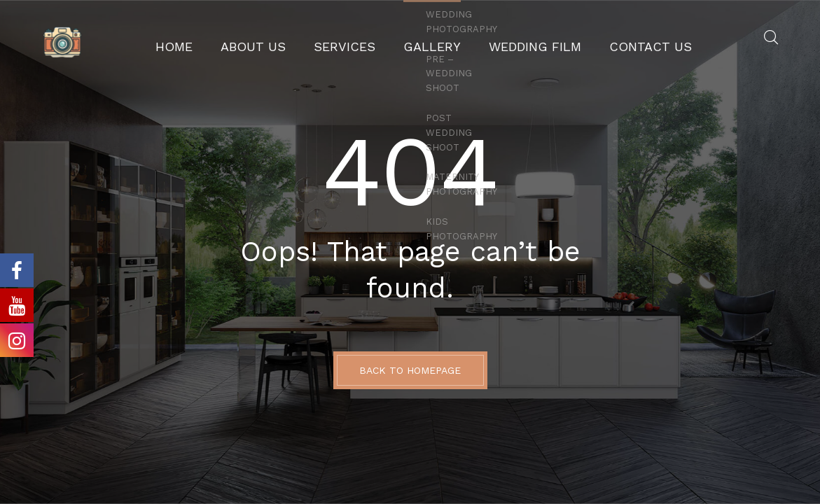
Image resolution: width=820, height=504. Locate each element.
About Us (283, 38)
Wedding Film (519, 38)
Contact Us (615, 38)
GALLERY (432, 38)
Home (215, 38)
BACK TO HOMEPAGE (410, 370)
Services (359, 38)
